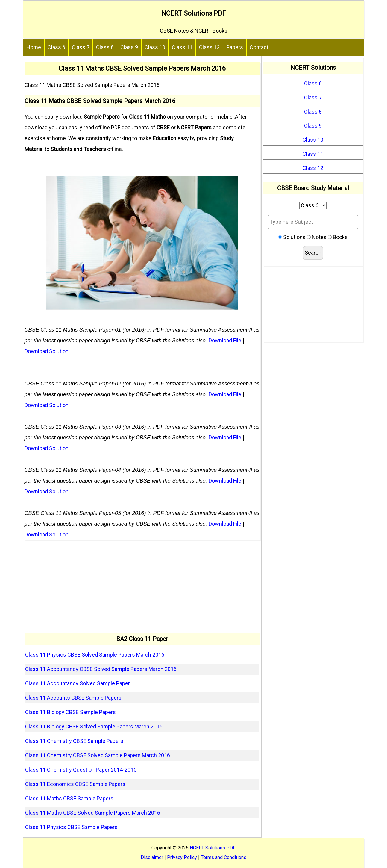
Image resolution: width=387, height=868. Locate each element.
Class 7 (81, 47)
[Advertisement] (142, 586)
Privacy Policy (182, 857)
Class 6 (56, 47)
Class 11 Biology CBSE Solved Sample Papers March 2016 (94, 726)
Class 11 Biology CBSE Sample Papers (70, 712)
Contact (259, 47)
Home (34, 47)
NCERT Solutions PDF (193, 13)
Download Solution (47, 351)
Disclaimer (152, 857)
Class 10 (155, 47)
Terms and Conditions (224, 857)
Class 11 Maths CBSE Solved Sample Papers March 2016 (93, 813)
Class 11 (182, 47)
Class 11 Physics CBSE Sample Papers (71, 827)
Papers (235, 47)
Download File (225, 340)
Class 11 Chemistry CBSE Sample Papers (74, 741)
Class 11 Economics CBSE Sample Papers (75, 784)
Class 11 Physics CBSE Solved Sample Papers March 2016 (95, 655)
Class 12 (209, 47)
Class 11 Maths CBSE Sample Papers (69, 798)
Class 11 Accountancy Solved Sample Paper (78, 683)
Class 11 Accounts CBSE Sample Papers (73, 698)
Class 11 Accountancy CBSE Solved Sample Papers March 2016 (101, 669)
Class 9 (129, 47)
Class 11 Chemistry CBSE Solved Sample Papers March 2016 (98, 755)
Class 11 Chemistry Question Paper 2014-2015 (81, 770)
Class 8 (105, 47)
